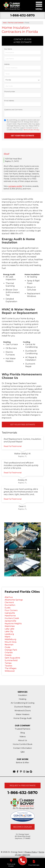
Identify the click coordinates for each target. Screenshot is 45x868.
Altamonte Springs (14, 600)
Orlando (9, 653)
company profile (15, 186)
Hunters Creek (12, 618)
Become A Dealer (22, 827)
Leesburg (9, 634)
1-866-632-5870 (22, 15)
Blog (23, 733)
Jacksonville (10, 621)
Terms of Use (28, 130)
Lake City (9, 631)
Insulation (23, 695)
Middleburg (10, 639)
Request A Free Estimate (23, 786)
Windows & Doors (23, 711)
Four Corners (11, 610)
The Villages (10, 668)
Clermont (9, 602)
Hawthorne (10, 616)
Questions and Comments (13, 110)
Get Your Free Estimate (23, 425)
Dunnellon (10, 605)
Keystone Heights (13, 624)
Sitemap (26, 855)
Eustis (7, 608)
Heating (22, 699)
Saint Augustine (12, 658)
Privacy (37, 130)
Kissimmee (10, 626)
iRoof (6, 154)
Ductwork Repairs (22, 707)
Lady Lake (9, 629)
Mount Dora (10, 642)
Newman (9, 645)
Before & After (22, 763)
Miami (7, 637)
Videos (23, 737)
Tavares (8, 666)
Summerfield (11, 660)
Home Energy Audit (22, 718)
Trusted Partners (22, 729)
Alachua (9, 597)
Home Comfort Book (23, 744)
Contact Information (22, 748)
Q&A (23, 752)
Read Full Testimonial (13, 446)
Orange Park (11, 650)
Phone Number (10, 91)
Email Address (9, 101)
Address (7, 64)
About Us (23, 740)
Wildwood (10, 671)
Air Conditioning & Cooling (23, 703)
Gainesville (10, 613)
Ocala (7, 647)
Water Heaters (23, 714)
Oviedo (8, 655)
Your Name (8, 49)
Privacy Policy (31, 852)
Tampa (8, 663)
